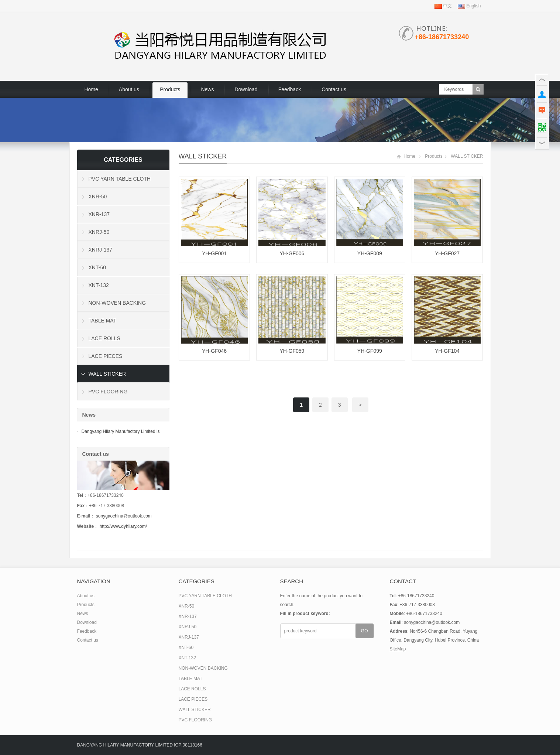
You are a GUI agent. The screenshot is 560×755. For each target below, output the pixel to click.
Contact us (334, 89)
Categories (123, 160)
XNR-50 (98, 197)
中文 (443, 6)
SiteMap (398, 649)
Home (91, 89)
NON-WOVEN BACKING (117, 303)
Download (246, 89)
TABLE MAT (103, 321)
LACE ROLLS (104, 338)
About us (129, 89)
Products (170, 89)
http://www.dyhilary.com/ (123, 526)
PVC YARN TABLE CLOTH (120, 179)
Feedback (290, 89)
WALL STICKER (203, 156)
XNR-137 (99, 214)
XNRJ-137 (101, 250)
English (469, 6)
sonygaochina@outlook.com (124, 516)
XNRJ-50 (99, 232)
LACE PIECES (106, 356)
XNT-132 (99, 285)
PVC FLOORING (108, 392)
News (207, 89)
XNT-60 (97, 267)
